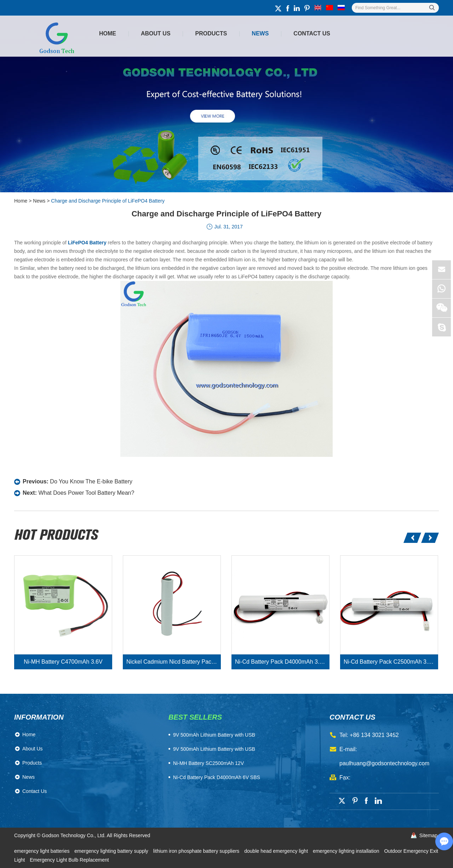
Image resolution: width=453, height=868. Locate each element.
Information (39, 717)
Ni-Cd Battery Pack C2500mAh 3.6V (389, 662)
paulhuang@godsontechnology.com (384, 763)
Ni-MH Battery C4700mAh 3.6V (63, 662)
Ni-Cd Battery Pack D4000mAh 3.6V (281, 662)
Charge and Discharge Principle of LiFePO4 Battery (108, 201)
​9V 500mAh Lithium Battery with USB (214, 735)
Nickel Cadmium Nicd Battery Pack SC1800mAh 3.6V (174, 662)
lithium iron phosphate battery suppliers (197, 851)
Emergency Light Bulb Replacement (69, 860)
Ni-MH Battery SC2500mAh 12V (208, 763)
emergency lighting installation (347, 851)
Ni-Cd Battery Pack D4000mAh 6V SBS (217, 777)
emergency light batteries (42, 851)
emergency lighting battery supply (112, 851)
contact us (352, 717)
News (260, 33)
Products (211, 33)
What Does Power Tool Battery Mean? (86, 493)
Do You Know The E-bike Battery (91, 481)
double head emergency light (277, 851)
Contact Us (312, 33)
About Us (156, 33)
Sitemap (428, 835)
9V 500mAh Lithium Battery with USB (214, 749)
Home (108, 33)
